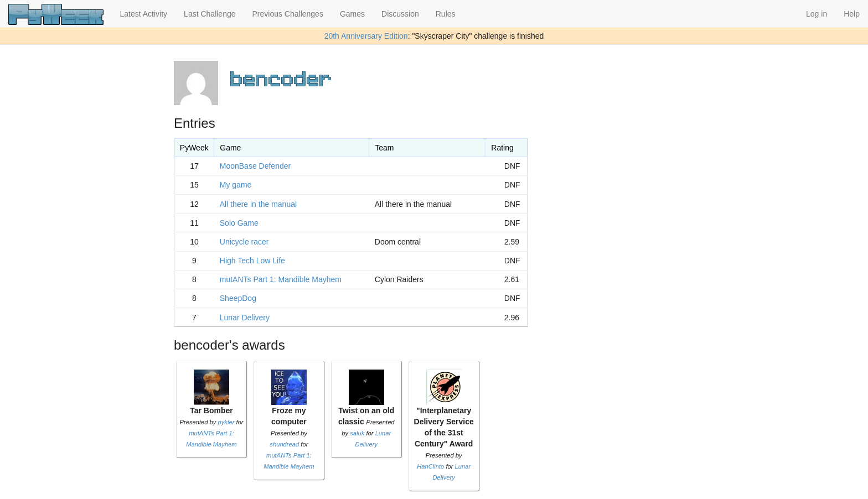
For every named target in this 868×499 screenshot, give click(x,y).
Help (852, 14)
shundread (284, 444)
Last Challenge (210, 14)
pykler (226, 422)
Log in (817, 14)
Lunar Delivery (245, 318)
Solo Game (239, 223)
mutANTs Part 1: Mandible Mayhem (281, 279)
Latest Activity (144, 14)
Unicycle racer (244, 242)
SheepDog (238, 298)
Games (352, 14)
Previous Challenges (288, 14)
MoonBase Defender (255, 166)
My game (236, 185)
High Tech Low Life (252, 261)
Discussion (400, 14)
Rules (446, 14)
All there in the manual (258, 204)
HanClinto (430, 466)
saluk (357, 433)
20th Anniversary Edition (366, 36)
